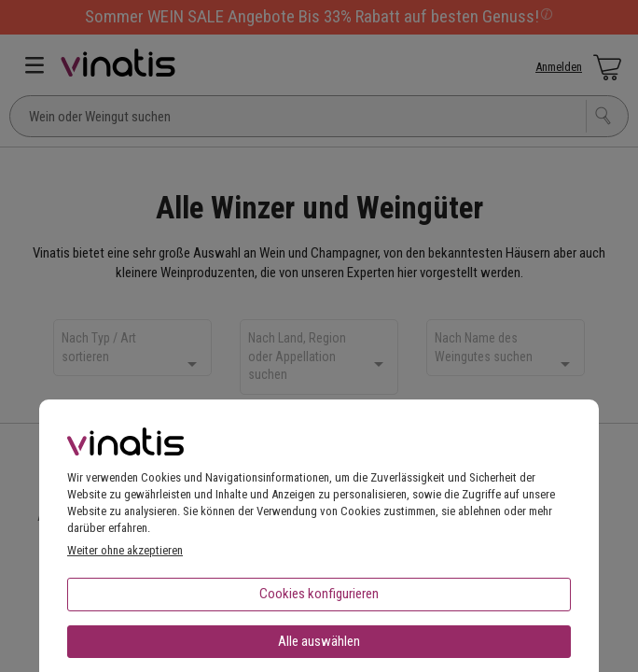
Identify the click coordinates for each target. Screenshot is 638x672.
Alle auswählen (319, 641)
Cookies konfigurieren (319, 594)
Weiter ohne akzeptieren (125, 550)
